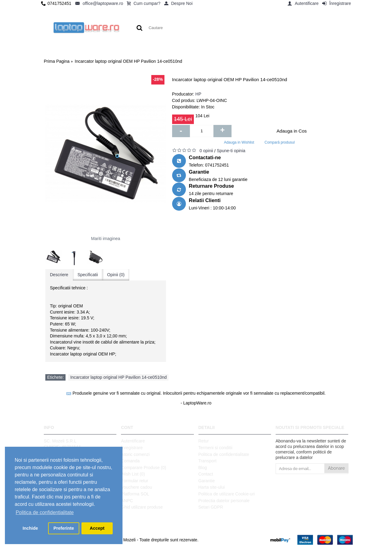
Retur (204, 441)
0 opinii (206, 151)
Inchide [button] (30, 528)
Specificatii (88, 275)
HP (198, 94)
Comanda (130, 461)
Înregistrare (132, 448)
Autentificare (133, 441)
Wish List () (133, 474)
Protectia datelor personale (224, 501)
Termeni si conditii (215, 448)
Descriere (59, 275)
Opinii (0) (116, 275)
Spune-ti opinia (231, 151)
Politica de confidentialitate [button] (45, 512)
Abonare (336, 468)
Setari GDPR (211, 507)
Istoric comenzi (135, 454)
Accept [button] (97, 528)
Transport (207, 461)
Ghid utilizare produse (142, 507)
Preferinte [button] (64, 528)
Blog (203, 468)
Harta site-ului (212, 487)
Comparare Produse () (143, 468)
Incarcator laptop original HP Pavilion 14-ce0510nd (118, 377)
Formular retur (135, 481)
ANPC (127, 501)
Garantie (207, 481)
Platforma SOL (135, 494)
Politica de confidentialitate (224, 454)
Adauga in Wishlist (239, 142)
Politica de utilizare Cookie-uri (227, 494)
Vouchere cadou (136, 487)
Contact (206, 474)
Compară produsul (280, 142)
